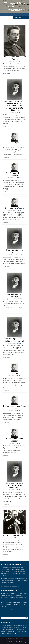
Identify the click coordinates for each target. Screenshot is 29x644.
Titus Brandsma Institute (13, 633)
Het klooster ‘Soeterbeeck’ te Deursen (15, 58)
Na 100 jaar (15, 143)
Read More (6, 73)
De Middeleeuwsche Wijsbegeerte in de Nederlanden (15, 485)
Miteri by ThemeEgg (21, 642)
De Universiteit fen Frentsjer (15, 295)
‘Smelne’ (15, 373)
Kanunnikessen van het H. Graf (14, 536)
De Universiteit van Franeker (14, 251)
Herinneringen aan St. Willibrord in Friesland (14, 340)
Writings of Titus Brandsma (14, 5)
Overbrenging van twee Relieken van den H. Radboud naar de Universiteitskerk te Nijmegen (14, 106)
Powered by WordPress (9, 642)
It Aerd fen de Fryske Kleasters (14, 440)
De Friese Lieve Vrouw (14, 208)
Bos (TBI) (18, 61)
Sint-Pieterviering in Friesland (14, 174)
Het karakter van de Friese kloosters (14, 407)
